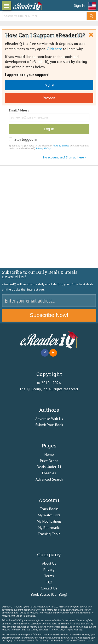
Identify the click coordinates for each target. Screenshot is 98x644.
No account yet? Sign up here (64, 157)
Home (49, 454)
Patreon (49, 98)
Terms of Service (61, 146)
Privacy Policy (43, 148)
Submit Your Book (49, 425)
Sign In (79, 5)
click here (53, 640)
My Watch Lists (49, 515)
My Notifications (49, 521)
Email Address (19, 111)
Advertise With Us (49, 419)
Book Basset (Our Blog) (49, 594)
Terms (49, 576)
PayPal (49, 85)
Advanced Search (49, 479)
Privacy (49, 570)
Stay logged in (26, 139)
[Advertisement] (49, 217)
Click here (54, 49)
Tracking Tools (49, 534)
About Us (49, 563)
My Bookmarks (49, 528)
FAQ (49, 582)
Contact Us (49, 588)
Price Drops (49, 461)
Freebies (49, 473)
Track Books (49, 509)
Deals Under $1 (49, 467)
